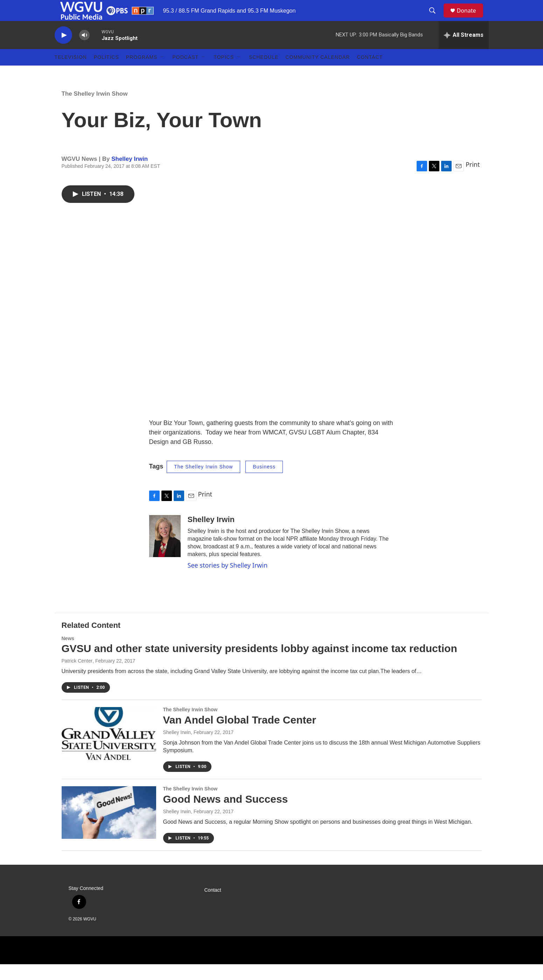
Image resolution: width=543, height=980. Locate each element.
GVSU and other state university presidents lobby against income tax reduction (259, 664)
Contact (370, 73)
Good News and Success (226, 815)
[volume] (84, 51)
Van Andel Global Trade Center (240, 736)
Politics (106, 73)
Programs (142, 73)
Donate (471, 18)
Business (264, 482)
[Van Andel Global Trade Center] (109, 749)
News (68, 654)
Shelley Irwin (130, 175)
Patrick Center (77, 677)
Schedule (264, 73)
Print (473, 180)
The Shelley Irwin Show (95, 109)
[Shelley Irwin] (165, 552)
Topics (224, 73)
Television (71, 73)
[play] (63, 51)
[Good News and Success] (109, 828)
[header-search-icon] (436, 19)
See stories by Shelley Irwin (228, 581)
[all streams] (464, 51)
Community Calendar (318, 73)
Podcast (185, 73)
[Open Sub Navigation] (162, 73)
